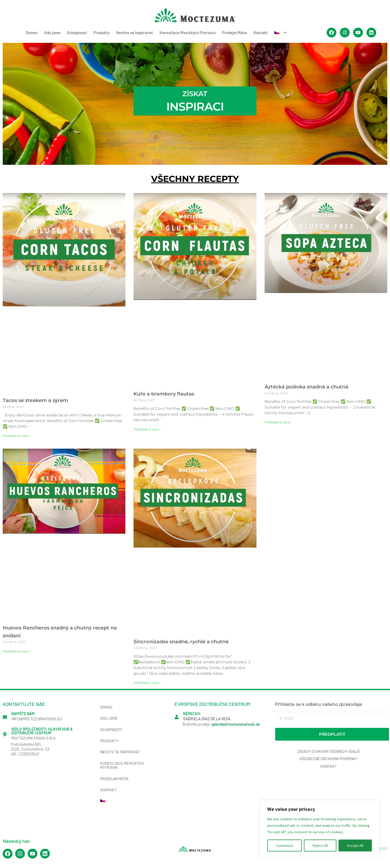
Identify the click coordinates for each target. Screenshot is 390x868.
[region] (320, 829)
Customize (285, 846)
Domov (32, 33)
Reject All (320, 846)
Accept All (355, 846)
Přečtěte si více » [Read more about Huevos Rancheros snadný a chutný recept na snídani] (16, 651)
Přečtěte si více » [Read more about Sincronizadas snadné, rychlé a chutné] (147, 683)
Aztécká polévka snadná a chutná (306, 387)
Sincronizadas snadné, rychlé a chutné (181, 642)
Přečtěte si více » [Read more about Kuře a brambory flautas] (147, 429)
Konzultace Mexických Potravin (188, 33)
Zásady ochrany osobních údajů (329, 751)
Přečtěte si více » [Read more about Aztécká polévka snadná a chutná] (278, 422)
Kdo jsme (52, 33)
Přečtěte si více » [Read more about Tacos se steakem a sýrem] (16, 436)
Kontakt (261, 33)
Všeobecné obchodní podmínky (328, 759)
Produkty (102, 33)
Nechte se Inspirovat (135, 33)
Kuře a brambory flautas (164, 394)
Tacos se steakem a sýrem (35, 400)
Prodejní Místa (235, 33)
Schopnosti (77, 33)
